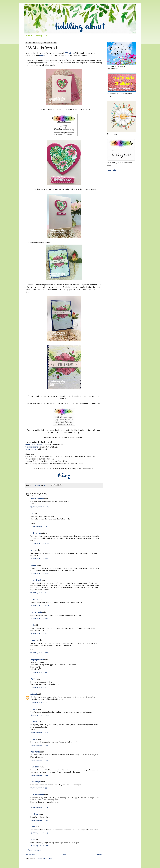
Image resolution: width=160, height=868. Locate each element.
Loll (32, 625)
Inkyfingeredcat (37, 660)
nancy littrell (36, 580)
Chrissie (34, 722)
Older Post (98, 855)
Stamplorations (32, 447)
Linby (33, 709)
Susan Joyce (36, 782)
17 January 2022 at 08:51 (39, 732)
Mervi (33, 679)
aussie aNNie (36, 613)
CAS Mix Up (70, 53)
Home (29, 36)
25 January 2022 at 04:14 (40, 846)
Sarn (32, 514)
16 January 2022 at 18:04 (39, 687)
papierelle (35, 767)
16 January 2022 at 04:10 (40, 606)
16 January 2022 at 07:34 (40, 653)
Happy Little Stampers (34, 445)
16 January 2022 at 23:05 (40, 715)
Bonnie (33, 565)
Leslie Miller (36, 533)
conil (32, 550)
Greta (33, 840)
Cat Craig (34, 814)
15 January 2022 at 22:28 (39, 526)
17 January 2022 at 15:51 (39, 807)
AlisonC (34, 694)
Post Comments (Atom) (45, 858)
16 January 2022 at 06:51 (39, 618)
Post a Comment (34, 850)
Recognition (42, 36)
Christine (34, 600)
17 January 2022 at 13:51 (39, 788)
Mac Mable (35, 752)
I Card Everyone (37, 795)
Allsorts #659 (31, 449)
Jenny (41, 56)
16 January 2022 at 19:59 (39, 702)
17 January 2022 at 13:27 (39, 775)
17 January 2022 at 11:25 (39, 745)
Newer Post (30, 855)
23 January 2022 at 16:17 (39, 833)
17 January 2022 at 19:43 (39, 820)
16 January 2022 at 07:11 (39, 634)
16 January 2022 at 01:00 (40, 558)
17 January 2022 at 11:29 (39, 760)
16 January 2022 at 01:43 (39, 593)
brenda (33, 640)
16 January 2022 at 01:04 (40, 573)
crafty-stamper (37, 499)
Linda (33, 827)
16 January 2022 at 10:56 (39, 672)
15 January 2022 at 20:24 (40, 507)
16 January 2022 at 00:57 (40, 543)
